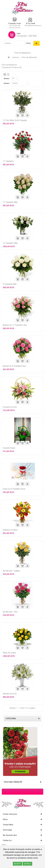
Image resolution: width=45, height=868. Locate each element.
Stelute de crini (10, 694)
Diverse (16, 57)
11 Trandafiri (8, 161)
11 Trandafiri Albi (10, 202)
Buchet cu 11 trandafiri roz (15, 325)
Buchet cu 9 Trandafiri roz (14, 366)
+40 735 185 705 (15, 28)
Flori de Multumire (30, 57)
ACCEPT (17, 864)
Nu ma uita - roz (10, 612)
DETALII (27, 864)
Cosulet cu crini (10, 407)
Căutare (36, 43)
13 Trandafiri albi (10, 243)
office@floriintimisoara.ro (33, 26)
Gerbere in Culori (10, 530)
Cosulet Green (9, 448)
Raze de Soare (9, 653)
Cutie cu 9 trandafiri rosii (14, 489)
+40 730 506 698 (15, 26)
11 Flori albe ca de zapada (15, 120)
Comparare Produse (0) (12, 67)
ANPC (4, 845)
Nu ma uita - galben (11, 571)
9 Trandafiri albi (10, 284)
